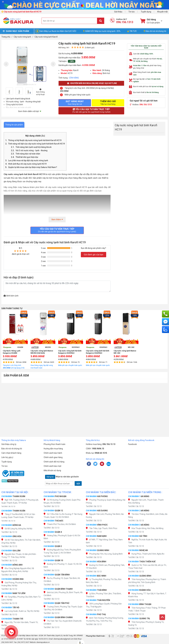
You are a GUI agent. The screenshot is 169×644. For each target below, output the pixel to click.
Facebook (132, 444)
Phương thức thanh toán (55, 444)
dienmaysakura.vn (43, 642)
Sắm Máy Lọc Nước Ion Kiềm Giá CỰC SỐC (58, 31)
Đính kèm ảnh (11, 296)
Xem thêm (57, 220)
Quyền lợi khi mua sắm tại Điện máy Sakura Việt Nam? (33, 167)
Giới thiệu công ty (9, 444)
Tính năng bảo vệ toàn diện (28, 154)
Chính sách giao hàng (53, 457)
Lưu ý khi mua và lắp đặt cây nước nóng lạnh (28, 160)
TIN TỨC (132, 31)
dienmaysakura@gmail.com (64, 639)
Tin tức (132, 12)
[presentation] (6, 64)
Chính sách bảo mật (52, 466)
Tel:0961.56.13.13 (8, 506)
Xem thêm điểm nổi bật (29, 111)
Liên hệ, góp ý (7, 457)
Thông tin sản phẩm (14, 125)
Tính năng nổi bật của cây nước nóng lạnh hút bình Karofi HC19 (36, 144)
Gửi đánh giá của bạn (94, 255)
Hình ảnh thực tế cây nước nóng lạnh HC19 (27, 164)
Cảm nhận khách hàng (11, 453)
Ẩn (43, 136)
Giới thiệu (118, 12)
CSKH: (95, 449)
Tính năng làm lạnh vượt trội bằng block (34, 147)
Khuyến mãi (162, 12)
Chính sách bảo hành (53, 453)
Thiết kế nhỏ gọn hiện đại (27, 157)
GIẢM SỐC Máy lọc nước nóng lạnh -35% (102, 31)
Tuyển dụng (146, 12)
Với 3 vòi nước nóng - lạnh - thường (32, 150)
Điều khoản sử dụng (52, 470)
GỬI (78, 484)
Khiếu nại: (96, 453)
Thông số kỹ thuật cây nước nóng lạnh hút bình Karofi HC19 (35, 140)
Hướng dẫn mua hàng (53, 449)
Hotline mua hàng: (101, 444)
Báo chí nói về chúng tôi (155, 31)
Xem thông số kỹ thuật (40, 92)
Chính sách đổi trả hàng (54, 462)
